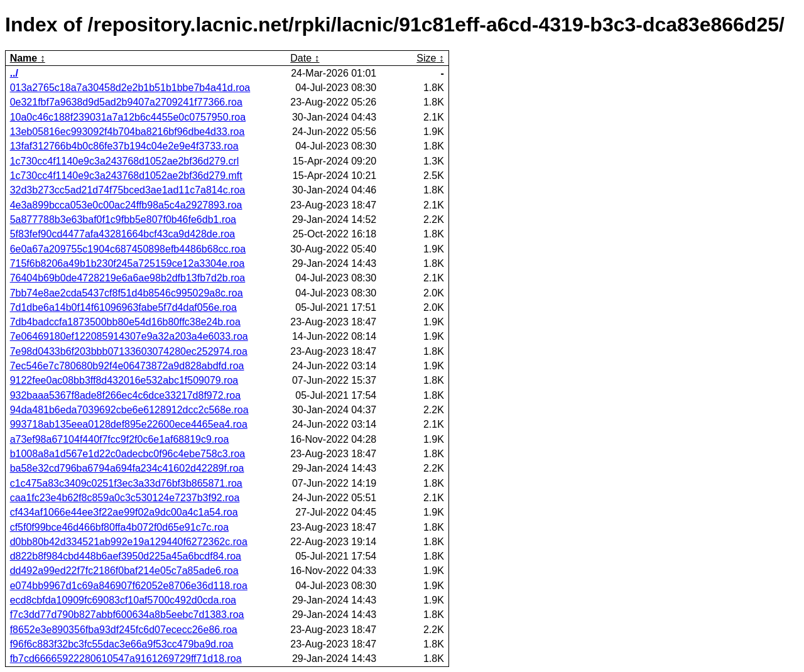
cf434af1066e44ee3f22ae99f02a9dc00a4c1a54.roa (124, 512)
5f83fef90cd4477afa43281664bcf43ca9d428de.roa (123, 234)
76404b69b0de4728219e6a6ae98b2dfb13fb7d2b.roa (128, 278)
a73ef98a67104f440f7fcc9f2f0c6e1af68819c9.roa (120, 439)
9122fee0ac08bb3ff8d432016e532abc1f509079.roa (124, 380)
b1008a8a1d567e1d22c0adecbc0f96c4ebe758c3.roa (128, 454)
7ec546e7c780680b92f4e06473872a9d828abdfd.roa (127, 366)
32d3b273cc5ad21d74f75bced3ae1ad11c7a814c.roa (128, 190)
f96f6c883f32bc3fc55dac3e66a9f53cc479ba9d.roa (122, 644)
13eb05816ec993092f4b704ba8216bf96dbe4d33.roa (128, 132)
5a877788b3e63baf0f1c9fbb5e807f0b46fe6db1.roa (123, 219)
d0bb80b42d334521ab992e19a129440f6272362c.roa (129, 542)
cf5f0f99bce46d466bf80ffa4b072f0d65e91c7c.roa (119, 527)
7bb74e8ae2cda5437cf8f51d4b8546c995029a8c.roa (127, 293)
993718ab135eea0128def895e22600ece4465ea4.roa (129, 424)
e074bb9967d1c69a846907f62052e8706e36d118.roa (129, 586)
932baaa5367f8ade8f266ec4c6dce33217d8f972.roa (125, 395)
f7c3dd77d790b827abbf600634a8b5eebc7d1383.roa (127, 615)
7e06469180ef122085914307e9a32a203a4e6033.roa (129, 336)
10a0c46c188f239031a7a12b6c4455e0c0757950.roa (128, 117)
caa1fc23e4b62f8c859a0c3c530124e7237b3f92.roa (125, 498)
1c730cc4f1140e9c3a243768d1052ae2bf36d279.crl (125, 161)
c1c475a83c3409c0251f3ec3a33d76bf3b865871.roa (126, 483)
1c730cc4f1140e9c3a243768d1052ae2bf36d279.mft (126, 176)
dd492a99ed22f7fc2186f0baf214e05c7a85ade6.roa (124, 571)
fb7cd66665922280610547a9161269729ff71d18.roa (126, 658)
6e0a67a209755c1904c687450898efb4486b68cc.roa (128, 249)
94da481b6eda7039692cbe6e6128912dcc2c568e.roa (129, 410)
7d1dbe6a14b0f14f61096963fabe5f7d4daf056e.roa (123, 307)
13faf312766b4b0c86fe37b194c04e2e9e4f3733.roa (124, 146)
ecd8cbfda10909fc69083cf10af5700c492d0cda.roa (123, 600)
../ (14, 73)
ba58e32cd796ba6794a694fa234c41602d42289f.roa (127, 468)
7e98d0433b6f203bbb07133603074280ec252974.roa (129, 351)
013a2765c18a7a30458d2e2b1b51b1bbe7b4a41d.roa (130, 88)
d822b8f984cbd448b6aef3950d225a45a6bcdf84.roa (126, 556)
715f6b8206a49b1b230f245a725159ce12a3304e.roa (128, 263)
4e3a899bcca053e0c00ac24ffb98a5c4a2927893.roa (126, 205)
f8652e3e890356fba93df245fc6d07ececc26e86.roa (124, 630)
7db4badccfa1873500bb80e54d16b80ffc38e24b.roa (125, 322)
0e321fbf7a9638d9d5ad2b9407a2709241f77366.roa (126, 102)
